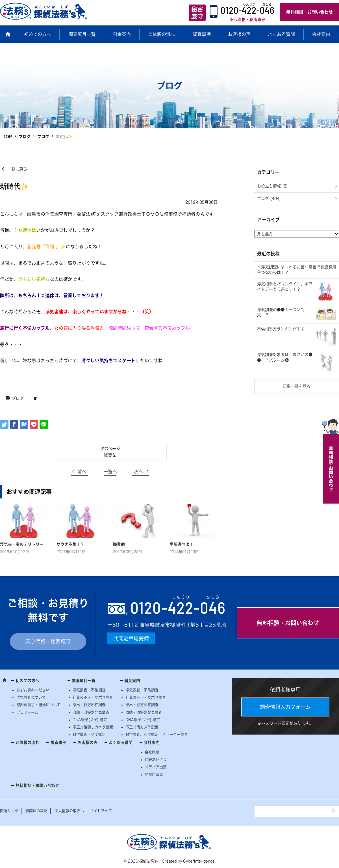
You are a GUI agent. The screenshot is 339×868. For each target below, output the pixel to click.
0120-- (178, 607)
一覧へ (110, 472)
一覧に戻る (17, 169)
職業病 (119, 544)
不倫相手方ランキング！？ (281, 329)
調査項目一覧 (82, 34)
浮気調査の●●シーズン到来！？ (281, 312)
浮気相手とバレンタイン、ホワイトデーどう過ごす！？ (285, 287)
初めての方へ (38, 34)
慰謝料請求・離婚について (38, 705)
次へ (138, 472)
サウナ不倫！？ (70, 544)
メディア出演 (156, 767)
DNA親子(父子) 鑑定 (90, 720)
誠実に (110, 455)
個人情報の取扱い (69, 811)
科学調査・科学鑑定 (89, 734)
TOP (7, 137)
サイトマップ (101, 811)
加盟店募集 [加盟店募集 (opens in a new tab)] (154, 775)
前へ (82, 472)
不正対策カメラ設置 (142, 727)
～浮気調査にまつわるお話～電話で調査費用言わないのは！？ (297, 270)
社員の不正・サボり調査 (93, 697)
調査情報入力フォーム (285, 707)
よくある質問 (281, 34)
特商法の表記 (36, 811)
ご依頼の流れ (162, 34)
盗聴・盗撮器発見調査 (91, 712)
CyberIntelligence (199, 861)
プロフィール (27, 712)
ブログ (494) (269, 198)
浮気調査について (31, 697)
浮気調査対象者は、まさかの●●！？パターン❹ (285, 357)
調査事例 (202, 34)
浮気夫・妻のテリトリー (22, 544)
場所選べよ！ (181, 544)
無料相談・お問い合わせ (309, 12)
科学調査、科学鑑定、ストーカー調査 (157, 734)
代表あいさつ (156, 760)
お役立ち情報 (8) (272, 186)
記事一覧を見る (297, 386)
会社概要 (152, 752)
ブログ (25, 137)
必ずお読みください (33, 690)
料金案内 (122, 34)
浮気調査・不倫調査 (89, 690)
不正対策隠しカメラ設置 (93, 727)
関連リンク (9, 811)
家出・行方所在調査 (89, 705)
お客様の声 (239, 34)
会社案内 (321, 34)
